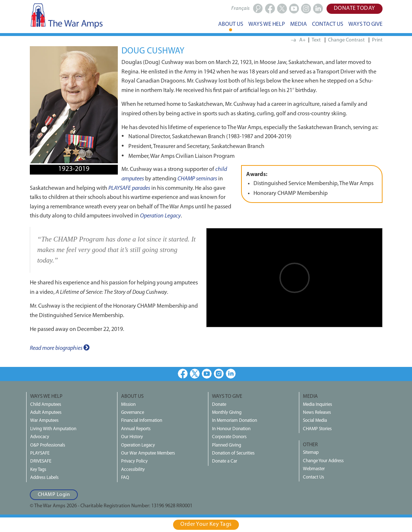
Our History (132, 437)
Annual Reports (136, 429)
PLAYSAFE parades (129, 188)
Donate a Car (225, 461)
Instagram (219, 374)
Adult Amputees (46, 413)
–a (293, 40)
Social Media (315, 421)
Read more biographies (60, 348)
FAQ (125, 478)
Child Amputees (46, 405)
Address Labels (44, 478)
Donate (219, 405)
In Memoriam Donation (235, 421)
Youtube (207, 374)
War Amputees (44, 421)
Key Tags (38, 470)
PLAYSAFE (40, 453)
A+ (303, 40)
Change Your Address (323, 461)
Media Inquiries (317, 405)
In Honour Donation (231, 429)
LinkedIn (231, 374)
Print (377, 40)
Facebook (183, 374)
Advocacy (40, 437)
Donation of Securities (233, 453)
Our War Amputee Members (148, 453)
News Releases (317, 413)
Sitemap (311, 453)
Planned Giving (227, 445)
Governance (133, 413)
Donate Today (355, 8)
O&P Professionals (48, 445)
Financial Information (142, 421)
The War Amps (66, 16)
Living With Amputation (53, 429)
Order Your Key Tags (206, 524)
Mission (128, 405)
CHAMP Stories (317, 429)
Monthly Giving (227, 413)
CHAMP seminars (197, 179)
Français (240, 9)
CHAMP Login (54, 495)
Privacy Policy (134, 461)
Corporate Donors (229, 437)
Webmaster (314, 469)
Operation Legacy (160, 216)
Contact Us (313, 477)
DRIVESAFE (41, 461)
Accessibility (133, 470)
